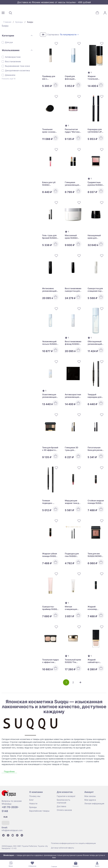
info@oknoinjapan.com (12, 830)
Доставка (61, 806)
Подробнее (9, 771)
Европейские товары (39, 811)
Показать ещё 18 (9, 79)
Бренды (33, 807)
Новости (33, 803)
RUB (5, 817)
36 (43, 34)
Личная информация (94, 803)
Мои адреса (90, 800)
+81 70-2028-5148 (10, 809)
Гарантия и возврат (66, 796)
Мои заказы (90, 796)
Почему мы (35, 796)
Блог (31, 800)
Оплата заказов (64, 810)
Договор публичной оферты (63, 848)
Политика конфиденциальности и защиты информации (73, 843)
